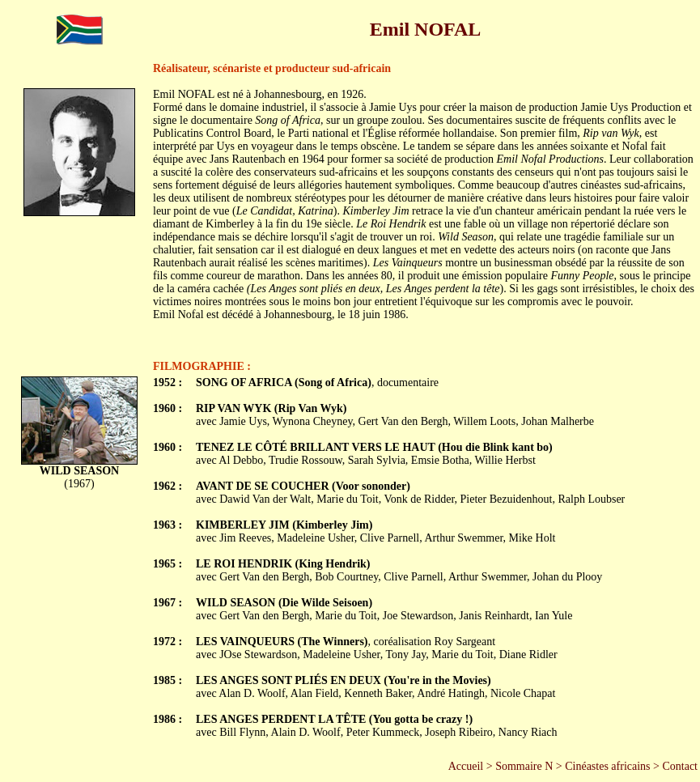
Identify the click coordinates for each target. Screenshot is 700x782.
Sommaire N (524, 766)
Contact (680, 766)
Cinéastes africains (607, 766)
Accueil (466, 766)
